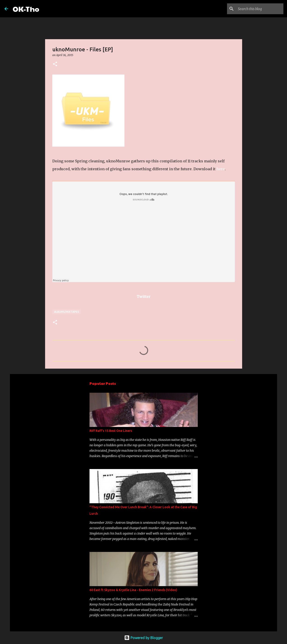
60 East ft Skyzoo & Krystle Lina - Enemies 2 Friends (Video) (133, 590)
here (221, 169)
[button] (55, 64)
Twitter (143, 297)
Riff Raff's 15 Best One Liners (111, 431)
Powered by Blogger (144, 638)
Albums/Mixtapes (67, 312)
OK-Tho (26, 9)
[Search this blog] (260, 9)
